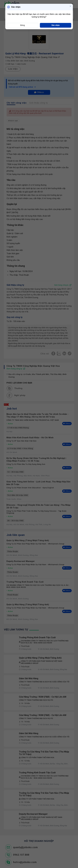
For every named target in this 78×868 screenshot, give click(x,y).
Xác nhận (56, 25)
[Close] (70, 6)
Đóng (23, 25)
